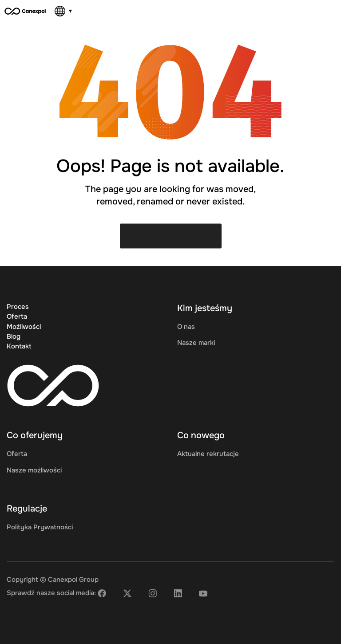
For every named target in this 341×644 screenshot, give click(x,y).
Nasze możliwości (34, 470)
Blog (14, 336)
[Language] (63, 11)
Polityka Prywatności (40, 527)
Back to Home (171, 236)
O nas (186, 327)
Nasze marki (196, 343)
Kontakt (19, 346)
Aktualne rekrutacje (208, 454)
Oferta (17, 316)
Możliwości (24, 327)
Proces (18, 307)
